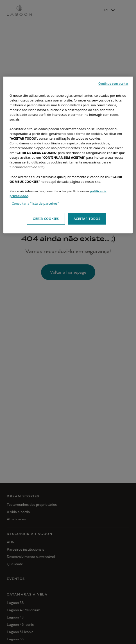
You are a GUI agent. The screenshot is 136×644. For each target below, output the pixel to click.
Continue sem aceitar (113, 84)
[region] (68, 155)
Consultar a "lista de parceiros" (35, 203)
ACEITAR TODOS (87, 219)
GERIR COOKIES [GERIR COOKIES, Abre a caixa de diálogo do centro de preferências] (46, 219)
